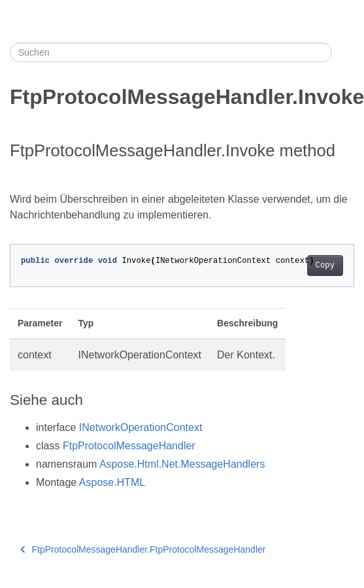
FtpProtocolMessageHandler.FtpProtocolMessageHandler (143, 549)
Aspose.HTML (112, 482)
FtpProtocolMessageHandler (129, 446)
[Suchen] (171, 52)
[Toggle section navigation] (343, 52)
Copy (325, 266)
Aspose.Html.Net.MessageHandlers (182, 464)
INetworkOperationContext (141, 427)
